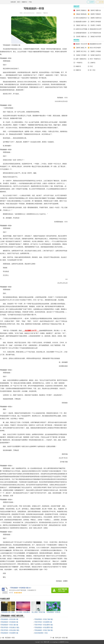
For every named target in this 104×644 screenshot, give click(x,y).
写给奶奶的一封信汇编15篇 (9, 625)
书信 (30, 2)
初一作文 (93, 70)
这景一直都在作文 (81, 59)
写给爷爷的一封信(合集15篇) (10, 630)
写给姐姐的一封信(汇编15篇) (44, 630)
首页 (18, 2)
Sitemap (67, 642)
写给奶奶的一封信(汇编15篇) (44, 619)
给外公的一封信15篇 (61, 638)
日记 (91, 66)
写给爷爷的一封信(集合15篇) (10, 627)
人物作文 (93, 63)
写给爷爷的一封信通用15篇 (43, 622)
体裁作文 (24, 2)
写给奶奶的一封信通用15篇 (9, 633)
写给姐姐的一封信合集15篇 (9, 619)
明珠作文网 (46, 642)
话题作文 (78, 70)
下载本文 (45, 13)
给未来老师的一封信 (41, 633)
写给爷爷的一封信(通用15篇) (44, 625)
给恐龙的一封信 (10, 638)
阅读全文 (39, 13)
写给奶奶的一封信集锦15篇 (9, 622)
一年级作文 (79, 63)
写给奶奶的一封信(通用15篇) (44, 627)
